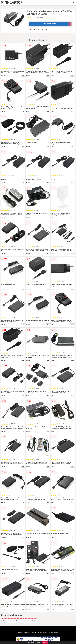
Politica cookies (53, 632)
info (23, 76)
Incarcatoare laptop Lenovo (12, 621)
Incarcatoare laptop (30, 621)
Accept (45, 642)
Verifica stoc (58, 24)
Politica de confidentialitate (39, 632)
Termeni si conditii (23, 632)
